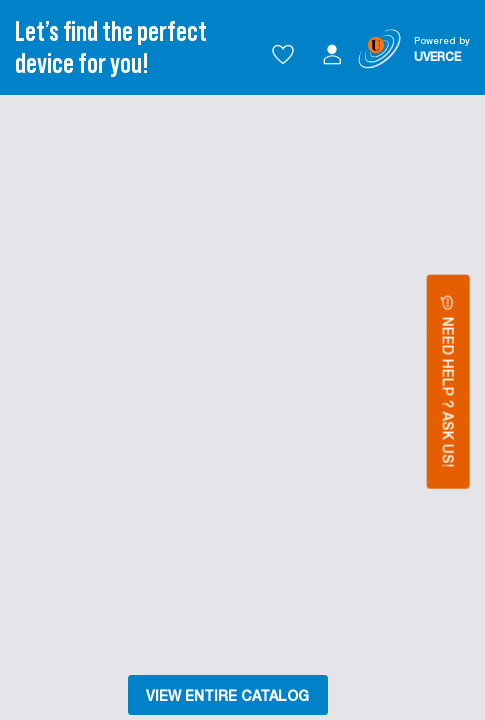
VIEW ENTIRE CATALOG (227, 695)
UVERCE (437, 56)
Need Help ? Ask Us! (448, 382)
